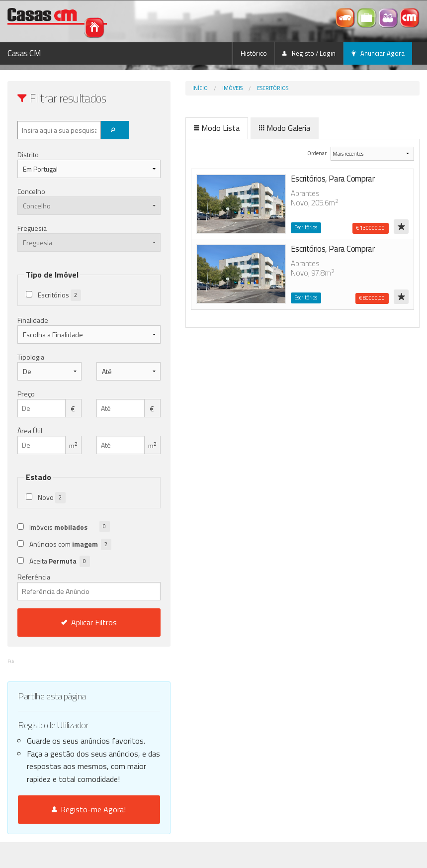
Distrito (28, 154)
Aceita (60, 561)
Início (164, 88)
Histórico (254, 53)
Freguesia (32, 228)
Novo (52, 498)
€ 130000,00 (370, 228)
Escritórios (237, 88)
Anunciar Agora (378, 53)
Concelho (31, 191)
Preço (26, 394)
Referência (71, 586)
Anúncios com (70, 544)
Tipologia (31, 357)
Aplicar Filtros (71, 622)
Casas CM (24, 53)
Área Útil (30, 431)
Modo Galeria (249, 128)
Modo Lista (181, 128)
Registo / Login (309, 53)
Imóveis (197, 88)
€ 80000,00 (372, 298)
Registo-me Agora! (71, 835)
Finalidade (33, 320)
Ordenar (304, 153)
